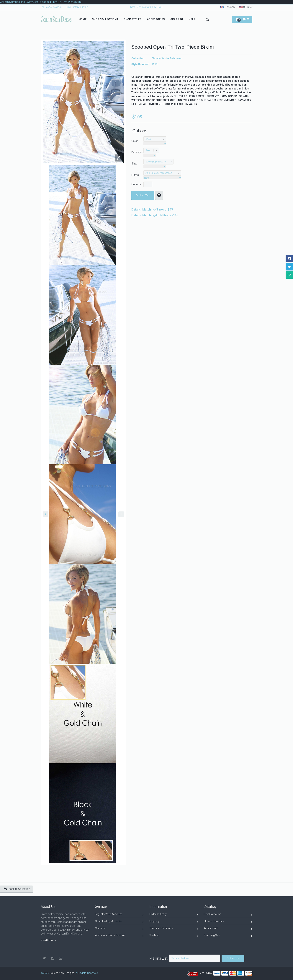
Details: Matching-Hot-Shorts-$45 (155, 215)
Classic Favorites (228, 922)
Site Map (174, 936)
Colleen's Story (174, 915)
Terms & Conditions (174, 929)
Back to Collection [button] (17, 889)
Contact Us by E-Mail (152, 7)
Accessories (228, 929)
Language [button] (228, 7)
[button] (242, 19)
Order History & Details (77, 7)
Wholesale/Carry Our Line (119, 936)
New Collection (228, 915)
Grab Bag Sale (228, 936)
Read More (48, 940)
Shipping (174, 922)
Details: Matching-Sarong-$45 (152, 209)
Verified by (207, 973)
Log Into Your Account (52, 7)
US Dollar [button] (246, 7)
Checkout (119, 929)
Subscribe (233, 958)
